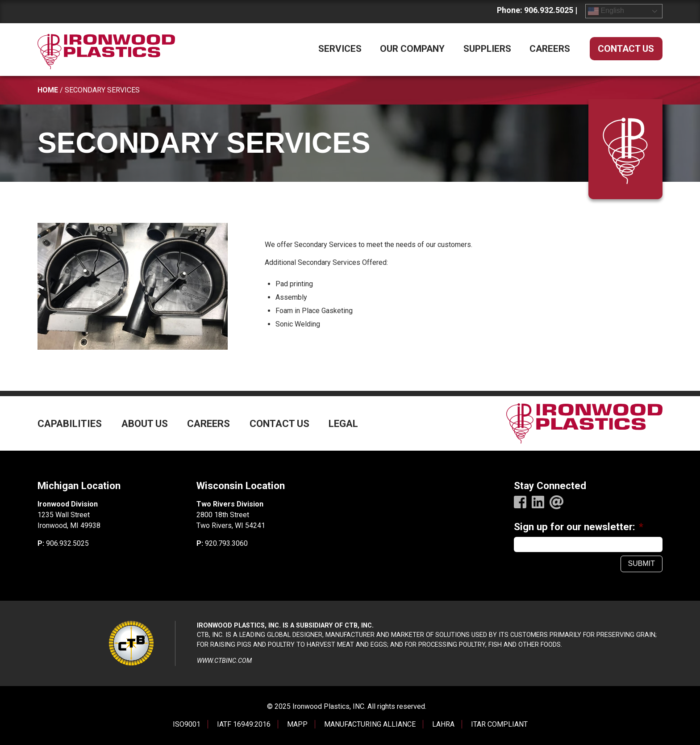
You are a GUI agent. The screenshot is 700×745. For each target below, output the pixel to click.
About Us (145, 424)
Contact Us (626, 49)
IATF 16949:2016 (244, 724)
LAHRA (443, 724)
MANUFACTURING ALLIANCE (370, 724)
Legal (343, 424)
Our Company (412, 49)
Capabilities (70, 424)
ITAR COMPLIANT (499, 724)
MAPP (297, 724)
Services (340, 49)
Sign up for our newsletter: (579, 527)
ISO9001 (187, 724)
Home (48, 90)
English (606, 11)
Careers (550, 49)
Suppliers (487, 49)
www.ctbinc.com (224, 661)
